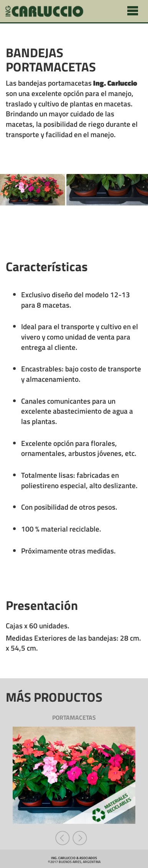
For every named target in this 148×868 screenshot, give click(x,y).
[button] (64, 837)
